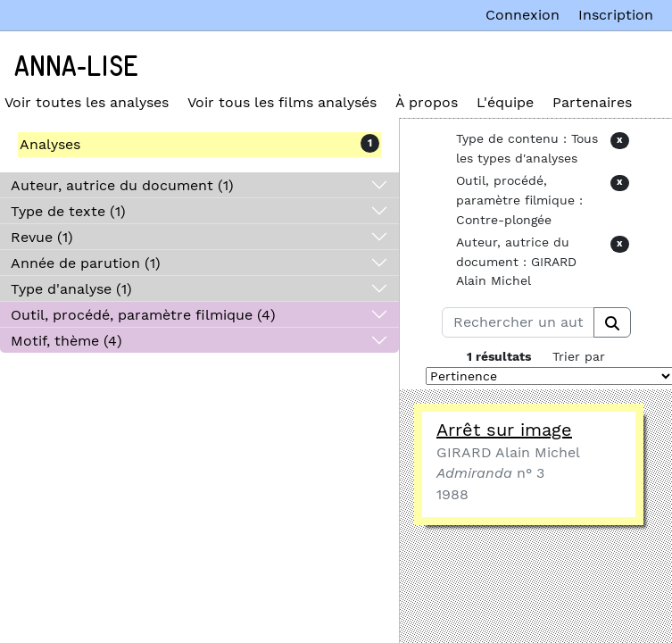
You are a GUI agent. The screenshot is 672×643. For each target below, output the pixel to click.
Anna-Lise (76, 67)
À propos (427, 102)
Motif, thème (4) (66, 341)
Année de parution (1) (86, 263)
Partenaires (592, 102)
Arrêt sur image (504, 430)
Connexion (523, 15)
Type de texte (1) (68, 211)
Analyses (50, 144)
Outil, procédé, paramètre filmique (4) (143, 315)
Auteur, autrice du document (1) (122, 185)
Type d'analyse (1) (71, 289)
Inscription (616, 15)
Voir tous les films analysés (282, 102)
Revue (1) (42, 237)
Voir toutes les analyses (87, 102)
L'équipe (505, 102)
